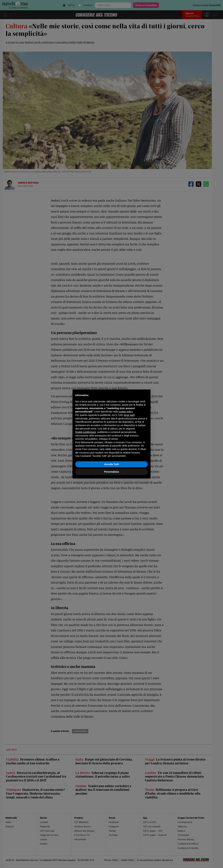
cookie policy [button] (126, 412)
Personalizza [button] (112, 472)
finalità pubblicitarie (86, 432)
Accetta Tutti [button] (111, 464)
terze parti (129, 415)
